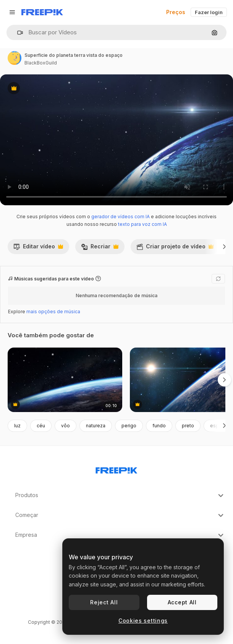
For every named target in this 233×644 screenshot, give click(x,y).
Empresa (120, 535)
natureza (96, 426)
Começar (120, 515)
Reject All (104, 602)
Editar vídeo (38, 248)
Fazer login (209, 12)
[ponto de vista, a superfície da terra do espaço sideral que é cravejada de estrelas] (65, 380)
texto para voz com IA (142, 224)
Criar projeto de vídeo (175, 248)
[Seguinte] (224, 246)
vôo (66, 426)
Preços (176, 12)
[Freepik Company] (117, 469)
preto (188, 426)
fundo (159, 426)
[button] (17, 33)
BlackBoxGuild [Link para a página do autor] (41, 63)
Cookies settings (143, 621)
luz (17, 426)
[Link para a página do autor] (15, 58)
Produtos (120, 496)
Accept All (182, 602)
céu (41, 426)
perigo (129, 426)
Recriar (100, 248)
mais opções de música (53, 312)
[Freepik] (42, 12)
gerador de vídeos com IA (121, 217)
